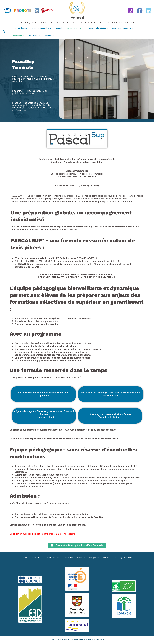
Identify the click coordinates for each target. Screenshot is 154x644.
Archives (31, 35)
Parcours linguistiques (93, 28)
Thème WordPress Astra (95, 639)
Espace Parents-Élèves (40, 28)
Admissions (136, 28)
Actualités (17, 35)
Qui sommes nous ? (71, 28)
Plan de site (80, 558)
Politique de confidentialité (98, 558)
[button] (4, 32)
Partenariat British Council (34, 558)
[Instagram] (131, 11)
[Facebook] (140, 11)
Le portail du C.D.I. (19, 28)
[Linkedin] (149, 11)
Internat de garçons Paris (116, 28)
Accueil (56, 28)
